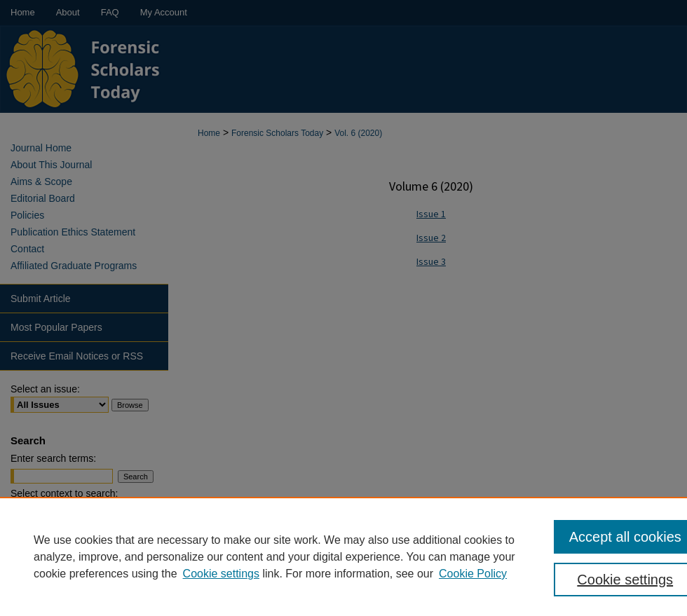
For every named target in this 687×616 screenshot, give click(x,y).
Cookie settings (221, 574)
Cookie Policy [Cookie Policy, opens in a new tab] (473, 574)
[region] (343, 556)
